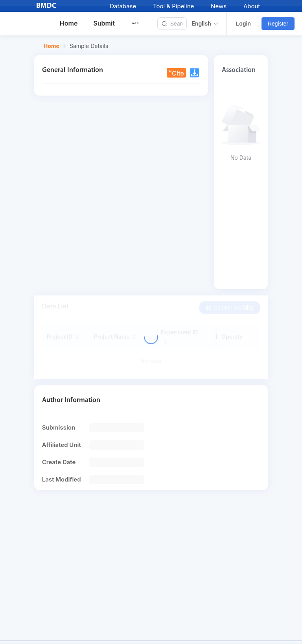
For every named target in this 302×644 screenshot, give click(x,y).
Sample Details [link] (89, 46)
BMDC (46, 6)
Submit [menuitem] (104, 23)
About (252, 6)
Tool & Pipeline (173, 6)
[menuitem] (140, 24)
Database (123, 6)
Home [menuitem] (69, 23)
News (219, 6)
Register (278, 24)
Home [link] (52, 46)
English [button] (205, 24)
